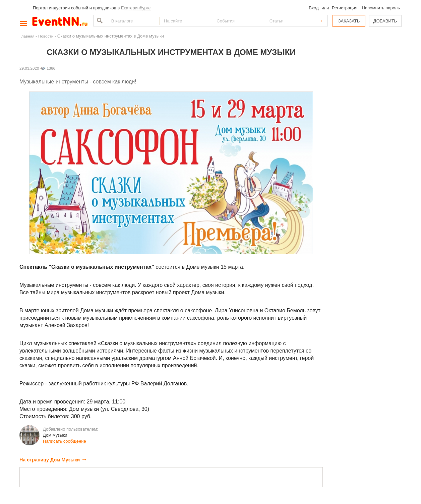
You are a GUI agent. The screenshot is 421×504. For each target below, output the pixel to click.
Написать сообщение (65, 441)
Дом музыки (55, 435)
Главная (27, 36)
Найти (99, 21)
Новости (46, 36)
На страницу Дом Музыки (53, 460)
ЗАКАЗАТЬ (349, 21)
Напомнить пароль (381, 8)
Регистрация (345, 8)
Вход (314, 8)
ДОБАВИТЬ (385, 21)
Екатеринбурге (136, 8)
